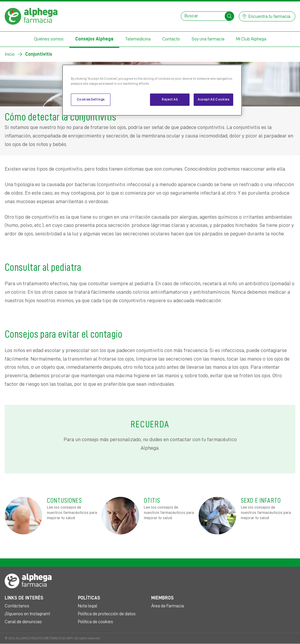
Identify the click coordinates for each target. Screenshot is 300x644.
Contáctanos (17, 606)
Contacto (171, 39)
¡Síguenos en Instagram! (27, 614)
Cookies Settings (91, 100)
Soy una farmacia (208, 39)
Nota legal (88, 606)
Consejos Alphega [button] (94, 39)
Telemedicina (138, 39)
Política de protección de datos (107, 614)
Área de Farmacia (168, 606)
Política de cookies (96, 622)
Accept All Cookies (213, 100)
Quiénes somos (49, 39)
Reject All (170, 100)
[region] (152, 90)
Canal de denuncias (23, 622)
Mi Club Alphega (251, 39)
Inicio (10, 54)
